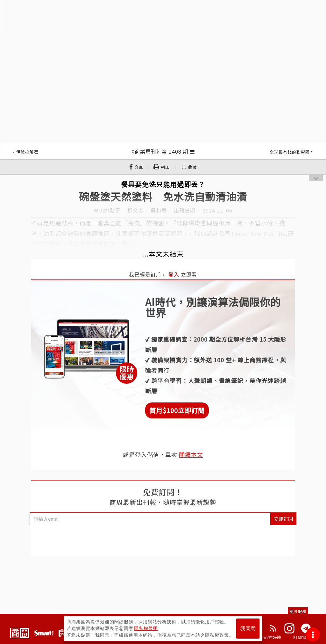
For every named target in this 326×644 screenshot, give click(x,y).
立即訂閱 (283, 519)
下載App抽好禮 (266, 637)
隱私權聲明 (146, 628)
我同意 (248, 629)
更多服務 (298, 611)
